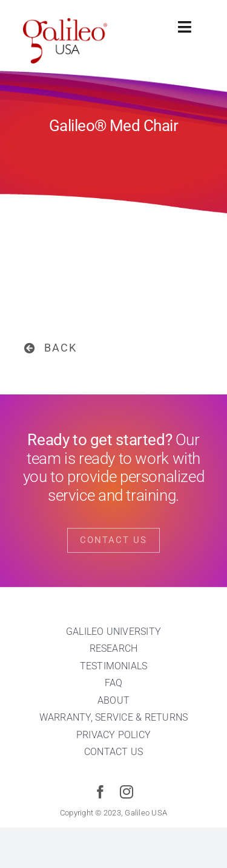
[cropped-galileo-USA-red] (65, 23)
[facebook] (100, 792)
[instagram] (127, 792)
